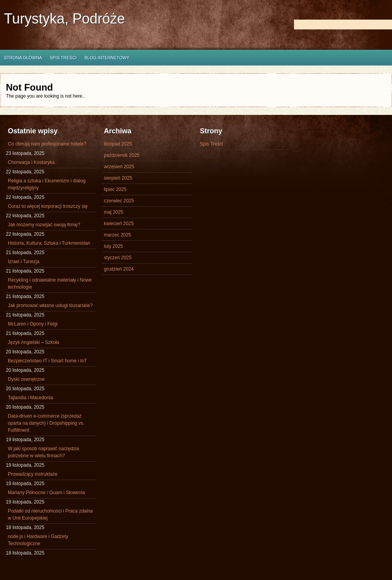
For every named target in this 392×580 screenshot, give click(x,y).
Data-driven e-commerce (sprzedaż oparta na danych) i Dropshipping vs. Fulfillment (46, 423)
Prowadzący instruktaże (33, 474)
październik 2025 (122, 155)
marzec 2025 (117, 235)
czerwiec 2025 (119, 201)
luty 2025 (113, 246)
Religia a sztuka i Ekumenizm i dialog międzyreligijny (47, 184)
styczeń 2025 (118, 258)
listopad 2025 (118, 144)
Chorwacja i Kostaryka (31, 162)
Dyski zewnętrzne (26, 379)
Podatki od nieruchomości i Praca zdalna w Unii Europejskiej (50, 515)
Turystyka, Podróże (64, 19)
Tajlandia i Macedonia (30, 398)
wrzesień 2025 (119, 167)
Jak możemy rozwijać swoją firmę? (44, 225)
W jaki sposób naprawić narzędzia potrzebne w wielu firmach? (43, 452)
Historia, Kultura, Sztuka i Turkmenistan (49, 243)
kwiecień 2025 (119, 224)
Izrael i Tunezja (24, 262)
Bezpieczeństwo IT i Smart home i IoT (47, 361)
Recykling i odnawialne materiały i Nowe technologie (50, 284)
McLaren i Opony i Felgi (33, 324)
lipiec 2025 (115, 189)
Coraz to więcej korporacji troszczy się (48, 206)
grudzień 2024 (119, 269)
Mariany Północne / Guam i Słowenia (46, 493)
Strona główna (23, 58)
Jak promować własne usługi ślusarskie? (50, 305)
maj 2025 (113, 212)
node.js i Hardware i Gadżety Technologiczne (38, 540)
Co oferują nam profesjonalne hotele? (47, 144)
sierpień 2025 (118, 178)
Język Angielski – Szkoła (34, 342)
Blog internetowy (107, 58)
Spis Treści (63, 58)
